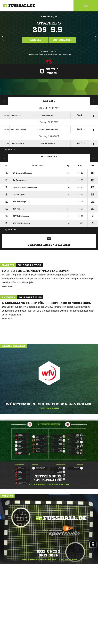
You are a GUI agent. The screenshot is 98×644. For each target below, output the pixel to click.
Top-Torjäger (62, 40)
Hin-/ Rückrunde (94, 157)
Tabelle (35, 40)
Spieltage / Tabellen (94, 100)
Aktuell (49, 101)
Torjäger (4, 100)
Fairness (4, 157)
